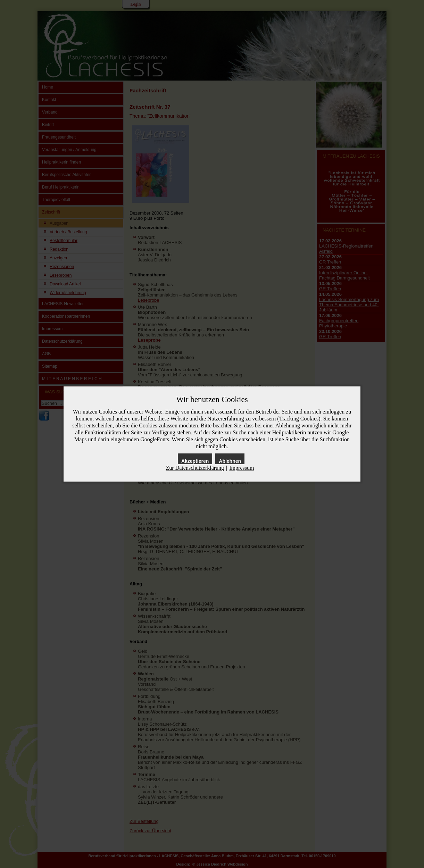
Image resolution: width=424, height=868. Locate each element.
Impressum (242, 468)
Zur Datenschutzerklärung (195, 468)
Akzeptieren (195, 461)
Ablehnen (230, 461)
